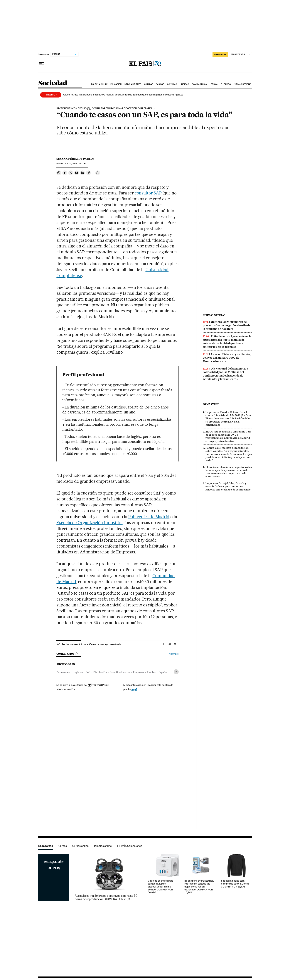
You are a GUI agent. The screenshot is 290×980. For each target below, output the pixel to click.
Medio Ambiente (133, 84)
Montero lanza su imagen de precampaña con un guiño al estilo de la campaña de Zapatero (227, 325)
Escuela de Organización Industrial (89, 523)
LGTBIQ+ (214, 84)
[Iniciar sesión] (241, 55)
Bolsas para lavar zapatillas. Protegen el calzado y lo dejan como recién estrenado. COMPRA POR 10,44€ (199, 887)
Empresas (139, 672)
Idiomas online (103, 846)
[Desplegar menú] (41, 64)
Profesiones (63, 672)
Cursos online (80, 846)
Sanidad (160, 84)
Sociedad (53, 83)
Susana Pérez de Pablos (75, 159)
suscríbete (220, 54)
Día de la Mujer (99, 84)
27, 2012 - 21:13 (76, 164)
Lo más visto (211, 404)
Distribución (100, 672)
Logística (78, 672)
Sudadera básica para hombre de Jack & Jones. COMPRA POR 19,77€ (235, 884)
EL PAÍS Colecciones (130, 846)
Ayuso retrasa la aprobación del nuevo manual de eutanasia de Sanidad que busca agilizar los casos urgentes (123, 95)
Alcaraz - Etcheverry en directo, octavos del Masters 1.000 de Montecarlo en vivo (227, 358)
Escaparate (46, 846)
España (163, 672)
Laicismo (184, 84)
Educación (116, 84)
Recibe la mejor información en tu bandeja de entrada (91, 644)
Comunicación (199, 84)
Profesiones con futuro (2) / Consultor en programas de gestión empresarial (104, 109)
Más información (66, 689)
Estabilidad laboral (120, 672)
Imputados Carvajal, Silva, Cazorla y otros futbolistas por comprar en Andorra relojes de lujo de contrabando (228, 486)
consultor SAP (148, 193)
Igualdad (149, 84)
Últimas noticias (243, 84)
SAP (88, 672)
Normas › (174, 654)
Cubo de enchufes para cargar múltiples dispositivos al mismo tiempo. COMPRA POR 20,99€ (161, 887)
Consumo (172, 84)
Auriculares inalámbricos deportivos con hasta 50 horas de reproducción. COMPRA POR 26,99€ (106, 897)
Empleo (151, 672)
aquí (134, 689)
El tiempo (226, 84)
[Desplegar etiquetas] (176, 672)
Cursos (63, 846)
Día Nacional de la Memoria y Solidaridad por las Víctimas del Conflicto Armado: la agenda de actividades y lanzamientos (226, 374)
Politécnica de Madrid (149, 517)
